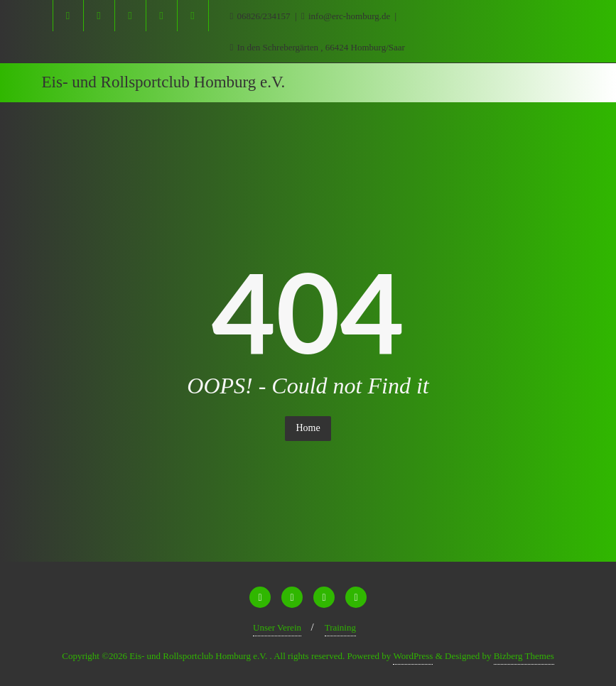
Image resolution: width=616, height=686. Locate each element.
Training (340, 627)
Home (308, 428)
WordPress (413, 656)
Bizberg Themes (524, 656)
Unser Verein (277, 627)
